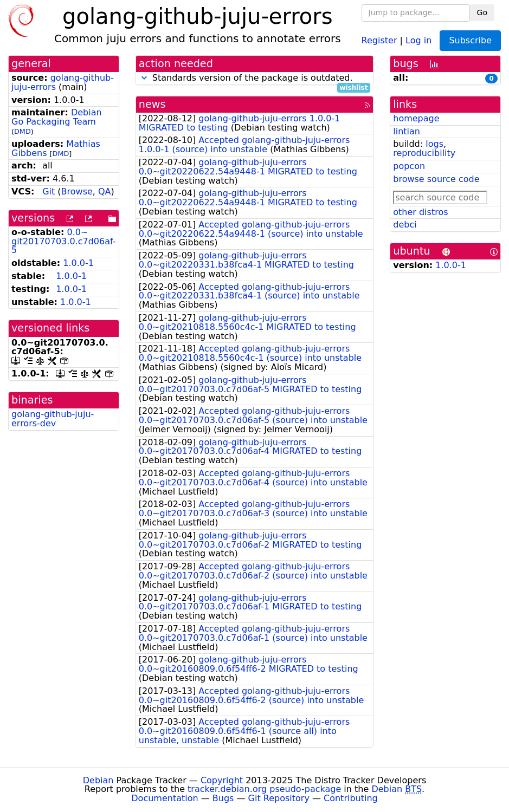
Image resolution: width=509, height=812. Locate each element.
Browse (77, 191)
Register (379, 40)
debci (405, 225)
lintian (407, 131)
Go (482, 12)
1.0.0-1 (78, 263)
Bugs (223, 798)
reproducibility (424, 153)
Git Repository (279, 798)
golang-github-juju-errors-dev (53, 419)
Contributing (351, 798)
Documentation (165, 798)
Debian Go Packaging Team (57, 117)
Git (49, 191)
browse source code (436, 179)
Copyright (222, 780)
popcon (409, 166)
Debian (98, 780)
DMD (22, 131)
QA (105, 191)
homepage (416, 118)
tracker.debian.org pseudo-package (264, 789)
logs (434, 144)
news (152, 104)
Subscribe (470, 40)
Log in (418, 40)
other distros (420, 212)
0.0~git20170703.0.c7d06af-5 (64, 241)
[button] (144, 78)
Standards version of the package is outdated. (255, 78)
